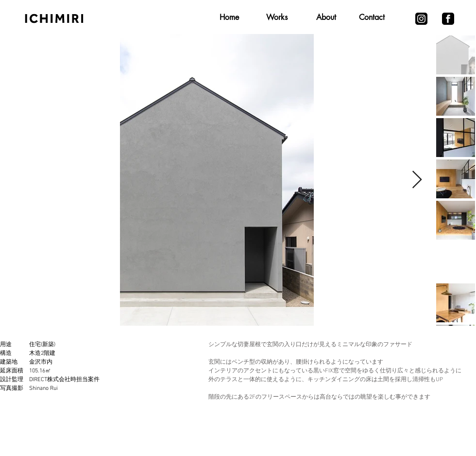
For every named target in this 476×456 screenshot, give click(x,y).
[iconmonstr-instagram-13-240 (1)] (421, 19)
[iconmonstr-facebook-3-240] (448, 19)
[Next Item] (417, 180)
